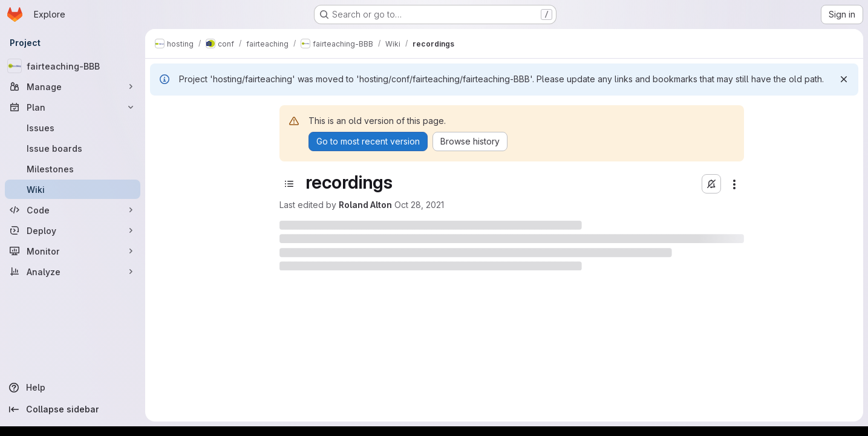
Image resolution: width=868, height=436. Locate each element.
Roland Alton (365, 205)
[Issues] (73, 128)
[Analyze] (73, 272)
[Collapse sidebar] (73, 409)
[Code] (73, 210)
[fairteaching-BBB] (73, 66)
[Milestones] (73, 169)
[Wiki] (73, 189)
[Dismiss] (844, 79)
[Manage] (73, 86)
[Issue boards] (73, 148)
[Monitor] (73, 251)
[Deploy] (73, 230)
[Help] (73, 388)
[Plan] (73, 107)
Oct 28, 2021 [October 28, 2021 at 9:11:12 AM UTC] (419, 205)
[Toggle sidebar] (289, 184)
